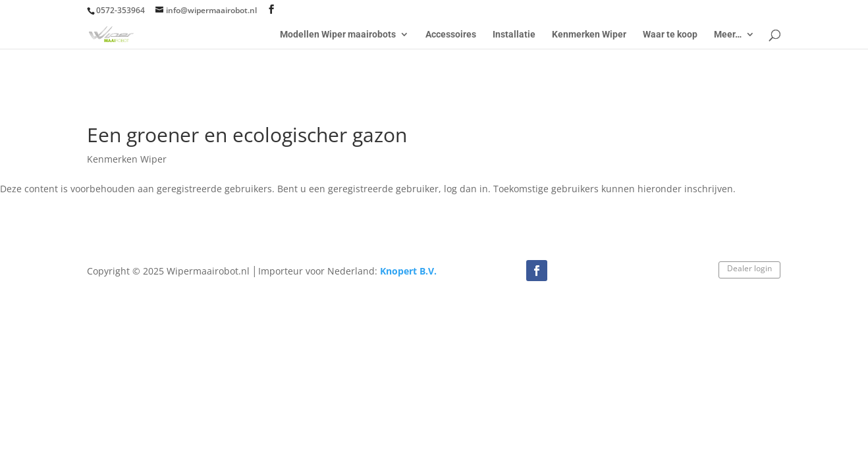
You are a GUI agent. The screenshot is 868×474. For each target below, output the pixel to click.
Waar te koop (670, 35)
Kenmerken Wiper (589, 35)
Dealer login (749, 268)
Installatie (514, 35)
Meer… (728, 35)
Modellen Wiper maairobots (338, 35)
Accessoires (451, 35)
